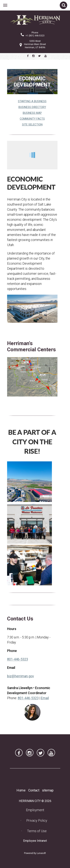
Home (21, 790)
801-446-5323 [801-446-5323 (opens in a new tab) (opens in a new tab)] (18, 659)
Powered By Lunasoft (35, 853)
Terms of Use (37, 831)
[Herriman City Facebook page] (28, 56)
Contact (34, 790)
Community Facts (32, 119)
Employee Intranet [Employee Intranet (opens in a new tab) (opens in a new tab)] (36, 841)
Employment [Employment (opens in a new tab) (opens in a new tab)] (36, 810)
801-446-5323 (28, 698)
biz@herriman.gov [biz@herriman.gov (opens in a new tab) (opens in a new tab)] (21, 676)
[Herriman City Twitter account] (39, 56)
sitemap (48, 790)
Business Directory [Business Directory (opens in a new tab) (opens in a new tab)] (32, 107)
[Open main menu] (5, 5)
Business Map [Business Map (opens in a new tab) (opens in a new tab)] (32, 113)
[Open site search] (63, 5)
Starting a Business (32, 101)
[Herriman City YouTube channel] (46, 56)
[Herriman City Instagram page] (33, 56)
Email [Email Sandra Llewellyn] (45, 698)
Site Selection (32, 125)
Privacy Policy (37, 820)
